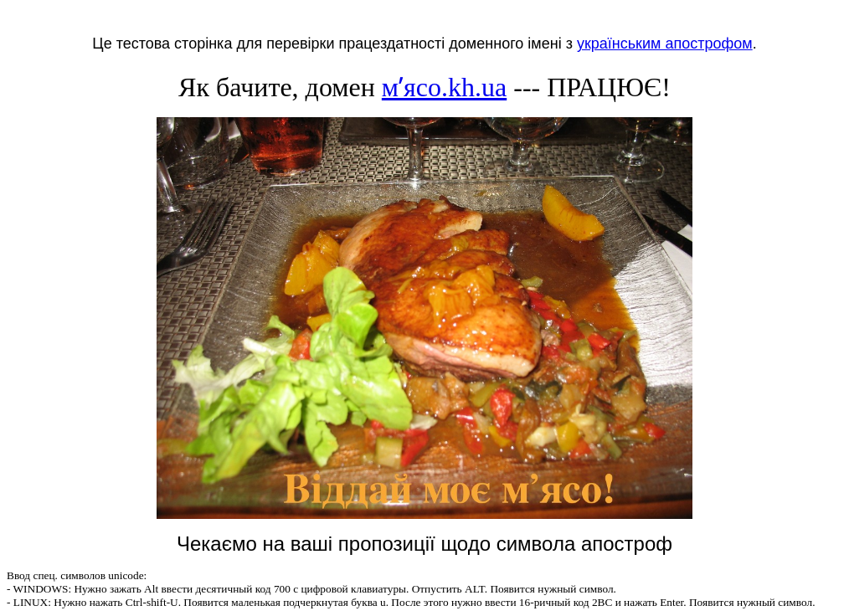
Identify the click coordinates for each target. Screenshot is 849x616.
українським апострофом (665, 44)
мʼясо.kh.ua (444, 87)
